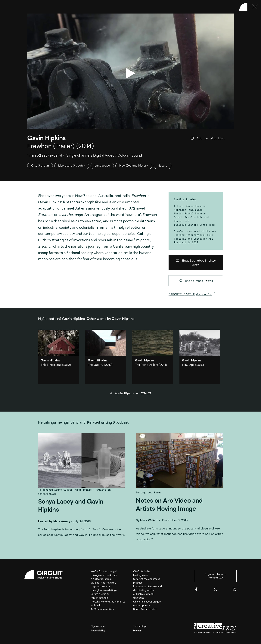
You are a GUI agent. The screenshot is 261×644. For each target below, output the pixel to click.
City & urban (40, 166)
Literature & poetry (72, 166)
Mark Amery (62, 522)
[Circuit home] (46, 575)
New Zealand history (134, 166)
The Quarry (96, 365)
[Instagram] (234, 590)
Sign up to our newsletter (215, 576)
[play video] (130, 73)
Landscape (102, 166)
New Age (188, 365)
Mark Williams (150, 520)
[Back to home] (243, 7)
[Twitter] (215, 590)
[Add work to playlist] (212, 138)
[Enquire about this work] (196, 263)
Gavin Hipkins (47, 139)
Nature (163, 166)
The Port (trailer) (146, 365)
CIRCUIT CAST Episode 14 (190, 294)
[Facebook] (196, 590)
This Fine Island (51, 365)
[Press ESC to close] (255, 7)
